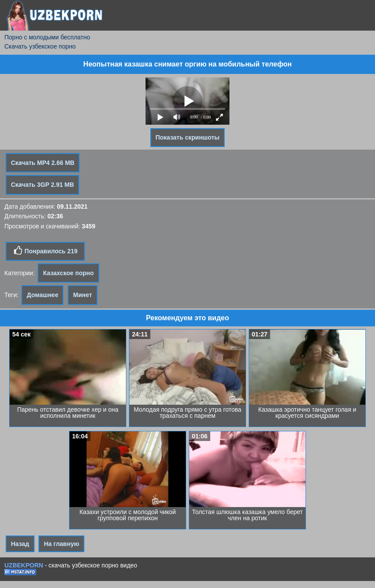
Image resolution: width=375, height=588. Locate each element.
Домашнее (42, 295)
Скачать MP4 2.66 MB (43, 163)
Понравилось (45, 251)
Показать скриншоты (188, 137)
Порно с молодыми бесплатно (47, 37)
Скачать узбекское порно (40, 46)
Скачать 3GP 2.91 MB (42, 185)
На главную (61, 544)
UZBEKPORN (24, 565)
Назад (20, 544)
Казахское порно (68, 273)
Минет (82, 295)
